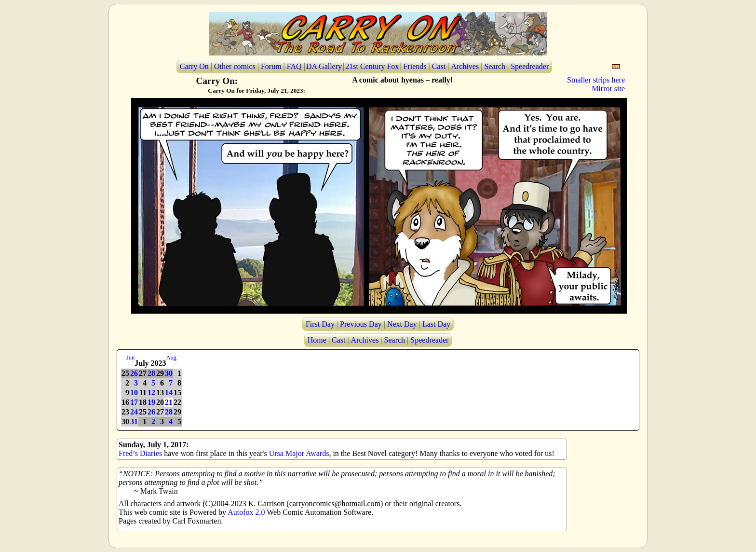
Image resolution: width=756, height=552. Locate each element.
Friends (415, 66)
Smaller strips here (596, 80)
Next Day (402, 324)
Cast (439, 66)
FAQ (294, 66)
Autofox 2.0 (246, 512)
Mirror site (608, 89)
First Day (320, 324)
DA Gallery (324, 66)
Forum (271, 66)
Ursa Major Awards (299, 453)
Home (317, 340)
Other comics (235, 66)
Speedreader (530, 66)
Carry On (194, 66)
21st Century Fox (372, 66)
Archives (465, 66)
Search (495, 66)
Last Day (436, 324)
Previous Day (361, 324)
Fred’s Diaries (140, 453)
